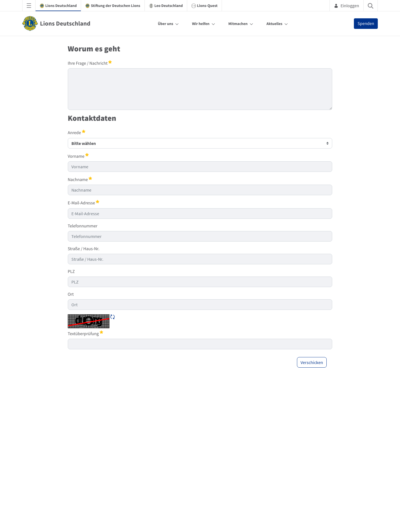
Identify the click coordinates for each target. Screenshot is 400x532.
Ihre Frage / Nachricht (90, 63)
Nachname (80, 179)
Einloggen (347, 6)
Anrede (77, 132)
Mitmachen (238, 24)
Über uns (165, 24)
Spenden (366, 24)
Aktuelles (274, 24)
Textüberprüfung (85, 333)
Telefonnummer (83, 226)
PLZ (71, 272)
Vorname (78, 156)
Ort (71, 294)
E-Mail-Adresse (84, 203)
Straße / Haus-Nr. (84, 249)
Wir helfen (201, 24)
